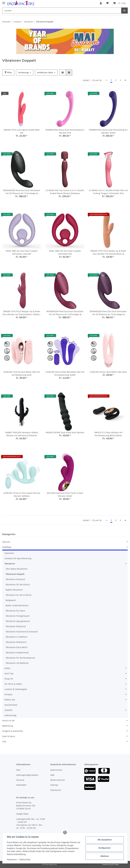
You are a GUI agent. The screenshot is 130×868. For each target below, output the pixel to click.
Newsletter (21, 785)
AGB (52, 775)
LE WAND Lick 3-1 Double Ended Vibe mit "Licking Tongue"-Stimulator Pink (108, 192)
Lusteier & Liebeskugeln (16, 689)
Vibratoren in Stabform (17, 637)
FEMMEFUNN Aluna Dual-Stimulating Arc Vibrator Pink (65, 131)
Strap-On (9, 679)
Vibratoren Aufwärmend (17, 653)
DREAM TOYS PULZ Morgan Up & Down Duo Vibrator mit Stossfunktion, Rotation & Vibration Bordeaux (22, 313)
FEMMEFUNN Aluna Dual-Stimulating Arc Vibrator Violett (108, 131)
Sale (4, 741)
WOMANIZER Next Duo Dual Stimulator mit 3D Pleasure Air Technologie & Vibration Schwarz (22, 192)
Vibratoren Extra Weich (17, 647)
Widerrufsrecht (57, 780)
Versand (20, 780)
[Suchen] (62, 11)
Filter (8, 72)
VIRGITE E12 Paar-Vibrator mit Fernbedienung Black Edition (108, 434)
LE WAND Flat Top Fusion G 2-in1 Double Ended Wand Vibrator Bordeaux (65, 192)
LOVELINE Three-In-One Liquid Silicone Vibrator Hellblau (22, 494)
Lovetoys (7, 547)
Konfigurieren (104, 848)
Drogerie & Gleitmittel (13, 731)
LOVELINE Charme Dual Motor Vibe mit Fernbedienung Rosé (22, 373)
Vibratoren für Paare (15, 611)
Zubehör (9, 710)
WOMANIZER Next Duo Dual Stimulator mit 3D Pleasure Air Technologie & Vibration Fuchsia (65, 313)
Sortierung (23, 72)
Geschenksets (11, 705)
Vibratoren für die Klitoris (18, 584)
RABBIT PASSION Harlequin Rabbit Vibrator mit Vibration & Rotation (22, 434)
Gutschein (9, 553)
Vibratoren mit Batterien (17, 663)
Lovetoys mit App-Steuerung (18, 558)
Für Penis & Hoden (13, 684)
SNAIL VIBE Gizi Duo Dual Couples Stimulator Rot (65, 252)
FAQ (18, 770)
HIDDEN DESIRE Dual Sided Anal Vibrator (65, 432)
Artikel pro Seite (45, 72)
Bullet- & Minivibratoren (17, 605)
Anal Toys (9, 673)
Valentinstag (10, 715)
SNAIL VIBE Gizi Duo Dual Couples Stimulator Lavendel (22, 252)
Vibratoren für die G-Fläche (19, 595)
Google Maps (22, 814)
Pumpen (8, 694)
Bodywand (11, 600)
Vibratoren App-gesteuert (18, 621)
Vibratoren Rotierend (16, 626)
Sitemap (54, 785)
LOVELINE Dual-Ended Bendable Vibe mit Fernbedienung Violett (65, 373)
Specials (6, 542)
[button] (101, 3)
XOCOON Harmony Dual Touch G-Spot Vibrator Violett (65, 494)
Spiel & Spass (9, 736)
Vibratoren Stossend (15, 579)
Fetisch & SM (8, 721)
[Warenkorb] (119, 3)
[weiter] (125, 80)
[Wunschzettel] (107, 3)
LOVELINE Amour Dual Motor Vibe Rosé (108, 372)
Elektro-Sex (10, 700)
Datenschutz (56, 770)
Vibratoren (10, 564)
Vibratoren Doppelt (15, 574)
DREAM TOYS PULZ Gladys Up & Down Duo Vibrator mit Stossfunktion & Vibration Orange (108, 252)
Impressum (56, 790)
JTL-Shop (115, 864)
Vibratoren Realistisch (16, 642)
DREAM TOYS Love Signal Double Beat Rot (22, 131)
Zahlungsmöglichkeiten (27, 775)
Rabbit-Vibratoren (14, 590)
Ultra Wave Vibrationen (17, 569)
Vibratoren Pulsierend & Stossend (22, 632)
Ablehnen (104, 856)
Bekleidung (8, 726)
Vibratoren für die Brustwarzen (20, 658)
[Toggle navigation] (4, 2)
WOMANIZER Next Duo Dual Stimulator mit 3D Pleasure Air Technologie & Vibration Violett (108, 313)
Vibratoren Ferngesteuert (18, 616)
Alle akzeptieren (104, 840)
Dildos (8, 668)
